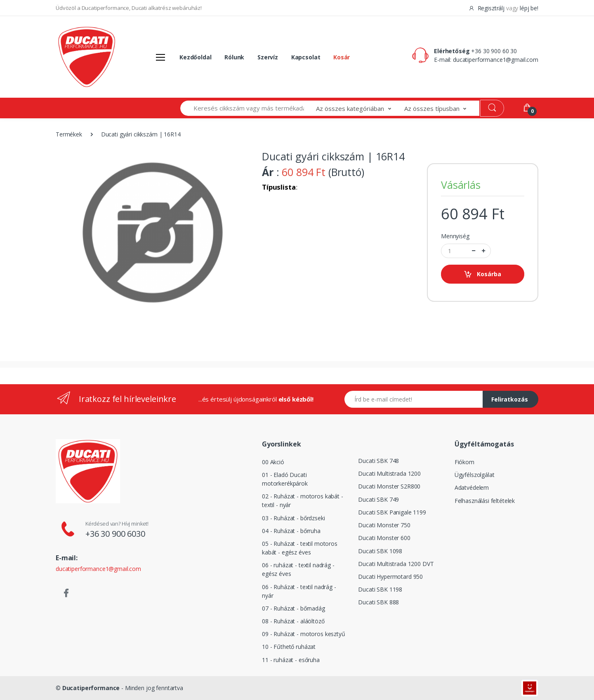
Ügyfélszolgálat (475, 475)
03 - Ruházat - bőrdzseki (293, 518)
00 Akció (273, 462)
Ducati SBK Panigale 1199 (392, 512)
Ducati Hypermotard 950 (390, 577)
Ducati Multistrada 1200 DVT (396, 564)
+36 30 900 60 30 (494, 51)
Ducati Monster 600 (384, 538)
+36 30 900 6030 (115, 534)
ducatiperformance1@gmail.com (496, 60)
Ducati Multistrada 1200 (389, 473)
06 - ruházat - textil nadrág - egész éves (298, 569)
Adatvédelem (472, 487)
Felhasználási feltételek (485, 501)
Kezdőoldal (196, 57)
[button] (360, 108)
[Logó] (87, 57)
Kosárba (482, 274)
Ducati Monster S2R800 (389, 486)
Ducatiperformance (91, 688)
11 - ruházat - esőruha (291, 660)
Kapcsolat (306, 57)
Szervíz (268, 57)
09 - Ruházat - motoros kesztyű (304, 634)
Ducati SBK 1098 (380, 551)
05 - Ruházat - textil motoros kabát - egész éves (300, 548)
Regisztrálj (487, 8)
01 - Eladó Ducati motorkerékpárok (285, 479)
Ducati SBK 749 (378, 499)
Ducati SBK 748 (378, 461)
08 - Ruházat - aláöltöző (293, 621)
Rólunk (234, 57)
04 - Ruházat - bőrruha (291, 531)
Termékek (69, 134)
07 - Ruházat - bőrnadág (293, 608)
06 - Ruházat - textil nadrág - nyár (299, 591)
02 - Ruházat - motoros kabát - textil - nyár (303, 500)
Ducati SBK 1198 (380, 589)
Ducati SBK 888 (378, 602)
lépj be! (529, 8)
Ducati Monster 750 (384, 525)
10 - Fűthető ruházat (289, 647)
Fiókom (464, 462)
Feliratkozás (510, 399)
